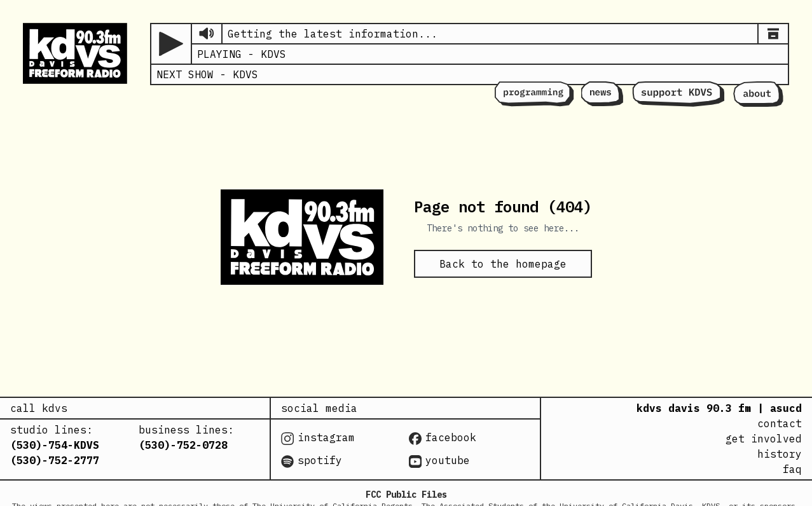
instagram (318, 438)
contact (780, 423)
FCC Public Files (406, 495)
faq (792, 469)
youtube (439, 461)
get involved (764, 439)
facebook (443, 438)
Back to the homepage (503, 264)
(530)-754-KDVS (55, 445)
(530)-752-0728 (183, 445)
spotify (312, 461)
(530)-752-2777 (55, 460)
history (780, 454)
